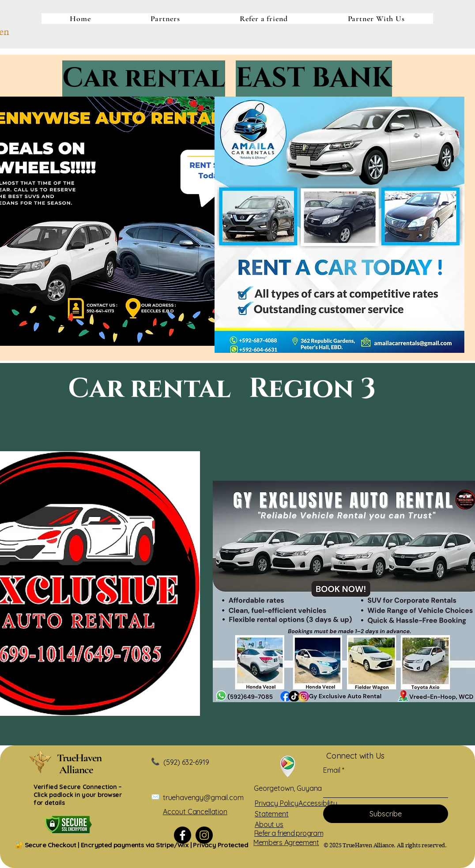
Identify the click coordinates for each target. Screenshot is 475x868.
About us (269, 824)
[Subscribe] (386, 814)
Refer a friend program (289, 833)
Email (332, 770)
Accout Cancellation (195, 812)
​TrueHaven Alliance (83, 764)
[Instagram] (204, 835)
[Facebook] (183, 835)
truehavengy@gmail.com (203, 797)
